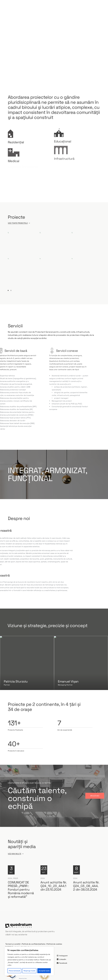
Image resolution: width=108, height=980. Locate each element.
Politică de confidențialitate (33, 944)
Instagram (62, 956)
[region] (29, 961)
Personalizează (14, 971)
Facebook (62, 963)
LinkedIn (61, 959)
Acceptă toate (44, 971)
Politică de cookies (54, 944)
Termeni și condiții (13, 944)
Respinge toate (29, 971)
